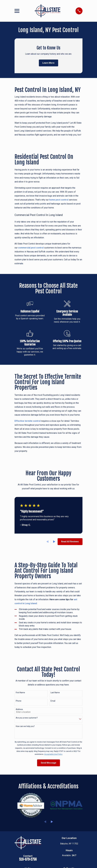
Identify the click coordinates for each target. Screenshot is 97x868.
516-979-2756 (28, 859)
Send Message (48, 763)
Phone (19, 701)
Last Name (55, 693)
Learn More (48, 63)
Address (19, 709)
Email (53, 701)
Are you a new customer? (27, 718)
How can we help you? (25, 726)
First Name (20, 693)
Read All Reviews (70, 542)
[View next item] (54, 542)
